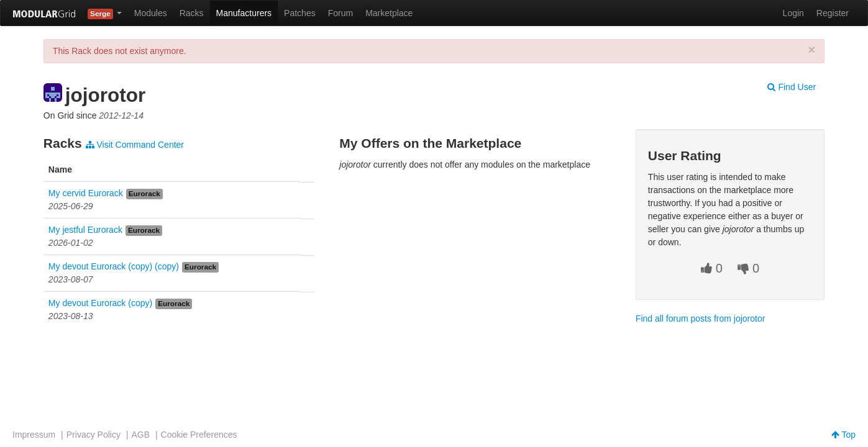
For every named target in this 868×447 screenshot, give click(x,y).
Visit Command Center (135, 145)
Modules (151, 13)
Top (843, 435)
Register (833, 13)
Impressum (34, 435)
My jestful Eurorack (85, 230)
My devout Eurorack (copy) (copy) (114, 266)
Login (793, 13)
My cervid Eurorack (86, 193)
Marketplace (389, 13)
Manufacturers (244, 13)
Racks (192, 13)
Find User (792, 87)
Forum (340, 13)
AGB (140, 435)
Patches (300, 13)
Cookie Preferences (199, 435)
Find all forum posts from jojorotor (701, 318)
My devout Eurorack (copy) (100, 303)
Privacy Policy (94, 435)
